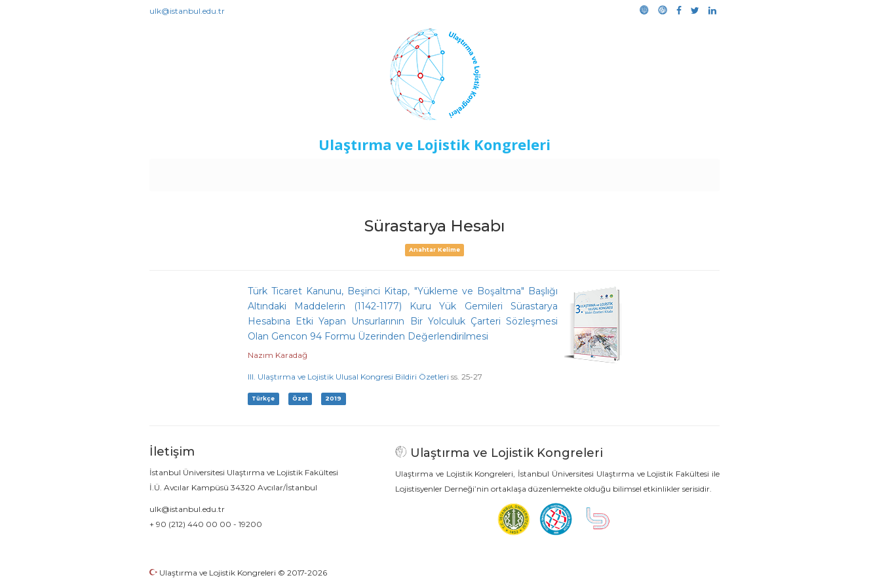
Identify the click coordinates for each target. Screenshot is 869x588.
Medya (670, 172)
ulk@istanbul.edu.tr (187, 11)
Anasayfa (205, 172)
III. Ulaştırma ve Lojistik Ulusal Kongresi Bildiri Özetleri (348, 377)
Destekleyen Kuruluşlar (331, 172)
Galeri (632, 172)
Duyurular (468, 172)
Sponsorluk (525, 172)
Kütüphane (585, 172)
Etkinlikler (415, 172)
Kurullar (252, 172)
